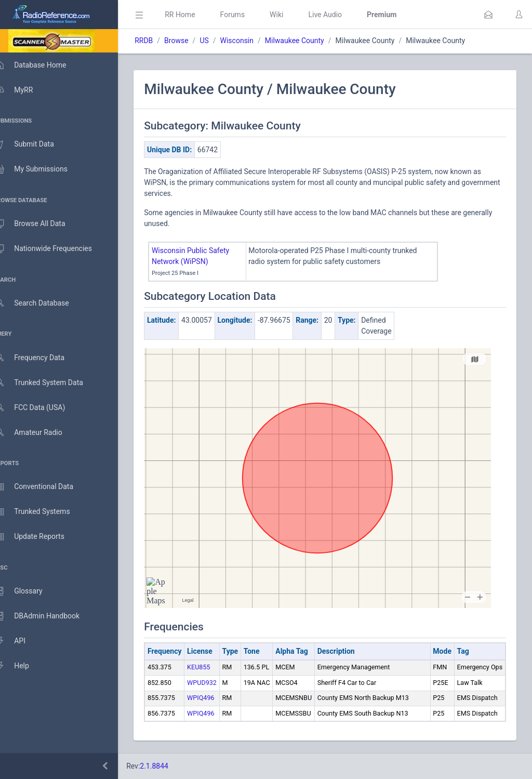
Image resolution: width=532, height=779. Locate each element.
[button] (488, 15)
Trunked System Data (49, 383)
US (219, 41)
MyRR (24, 90)
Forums (247, 15)
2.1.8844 (169, 766)
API (20, 641)
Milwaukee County (310, 41)
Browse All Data (40, 224)
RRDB (159, 41)
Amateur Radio (39, 433)
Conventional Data (44, 487)
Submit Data (35, 144)
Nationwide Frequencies (54, 249)
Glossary (29, 591)
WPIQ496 (216, 698)
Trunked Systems (42, 512)
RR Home (195, 15)
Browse (191, 41)
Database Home (41, 65)
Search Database (42, 303)
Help (22, 666)
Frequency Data (40, 358)
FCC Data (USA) (40, 408)
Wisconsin (251, 41)
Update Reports (40, 537)
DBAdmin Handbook (47, 616)
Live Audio (340, 15)
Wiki (291, 15)
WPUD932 (217, 683)
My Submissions (41, 169)
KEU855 (214, 667)
